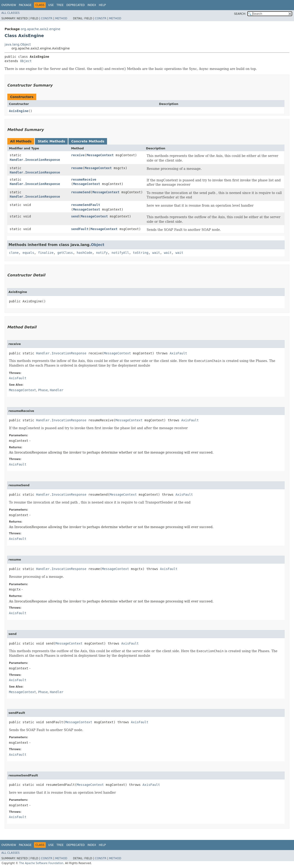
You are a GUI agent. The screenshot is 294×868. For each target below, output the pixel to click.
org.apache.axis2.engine (40, 29)
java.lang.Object (18, 44)
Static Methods (51, 141)
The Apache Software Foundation (41, 863)
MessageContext (100, 155)
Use (51, 5)
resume (77, 168)
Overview (9, 5)
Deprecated (76, 5)
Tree (60, 5)
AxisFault (178, 353)
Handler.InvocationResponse (35, 160)
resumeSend (81, 192)
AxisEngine (19, 111)
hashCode (84, 253)
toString (141, 253)
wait (156, 253)
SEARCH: (240, 14)
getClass (65, 253)
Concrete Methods (88, 141)
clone (14, 253)
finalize (46, 253)
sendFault (80, 229)
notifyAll (120, 253)
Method (61, 18)
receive (78, 155)
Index (92, 5)
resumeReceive (84, 179)
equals (28, 253)
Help (102, 5)
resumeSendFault (85, 205)
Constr (47, 18)
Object (26, 61)
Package (25, 5)
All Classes (10, 13)
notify (102, 253)
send (75, 216)
